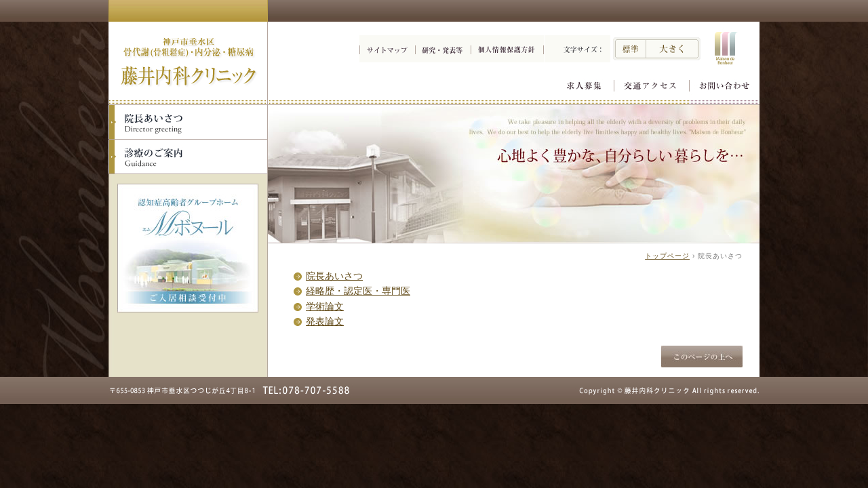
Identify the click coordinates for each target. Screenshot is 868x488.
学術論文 (325, 306)
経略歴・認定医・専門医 (358, 291)
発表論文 (325, 321)
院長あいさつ (334, 276)
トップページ (667, 256)
